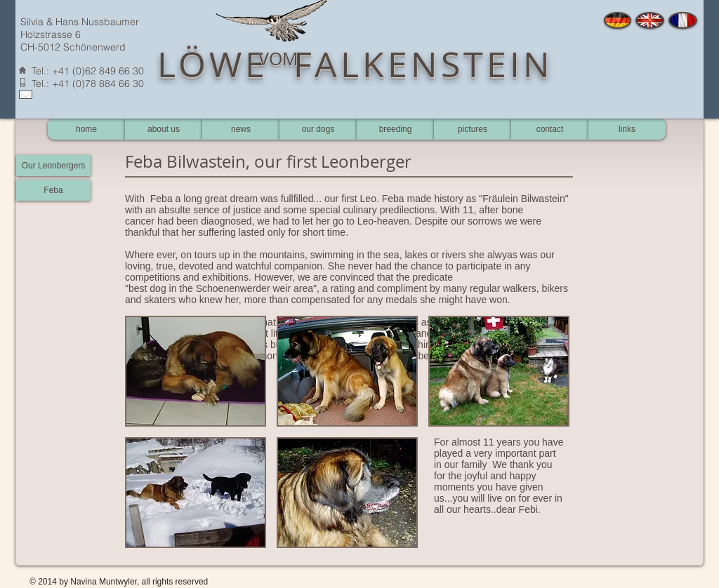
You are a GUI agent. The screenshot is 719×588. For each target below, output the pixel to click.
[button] (196, 371)
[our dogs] (318, 129)
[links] (627, 129)
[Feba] (53, 190)
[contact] (550, 129)
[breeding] (395, 129)
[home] (86, 129)
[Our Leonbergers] (53, 166)
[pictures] (473, 129)
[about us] (164, 129)
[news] (241, 129)
